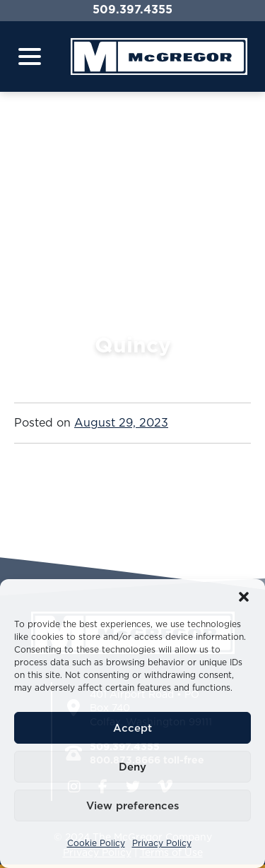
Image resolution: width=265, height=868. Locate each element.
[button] (244, 597)
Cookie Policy (96, 843)
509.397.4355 (132, 10)
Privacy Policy (162, 843)
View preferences (133, 806)
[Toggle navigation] (30, 57)
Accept (132, 728)
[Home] (159, 57)
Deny (132, 767)
